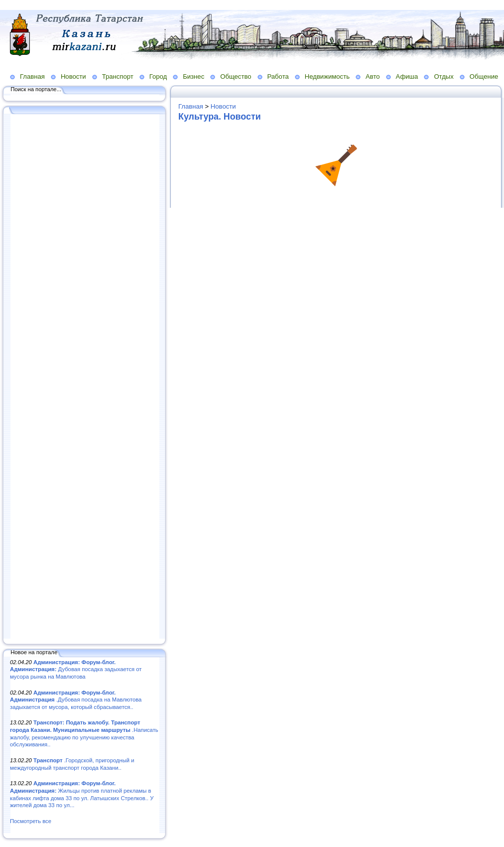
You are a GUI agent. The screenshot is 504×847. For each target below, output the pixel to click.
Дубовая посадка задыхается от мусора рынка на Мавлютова (76, 669)
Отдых (443, 76)
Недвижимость (327, 76)
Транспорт (118, 76)
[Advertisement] (85, 377)
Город (158, 76)
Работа (278, 76)
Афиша (407, 76)
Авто (373, 76)
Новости (73, 76)
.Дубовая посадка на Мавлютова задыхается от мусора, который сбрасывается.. (76, 700)
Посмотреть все (31, 821)
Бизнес (193, 76)
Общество (236, 76)
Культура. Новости (220, 117)
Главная (32, 76)
